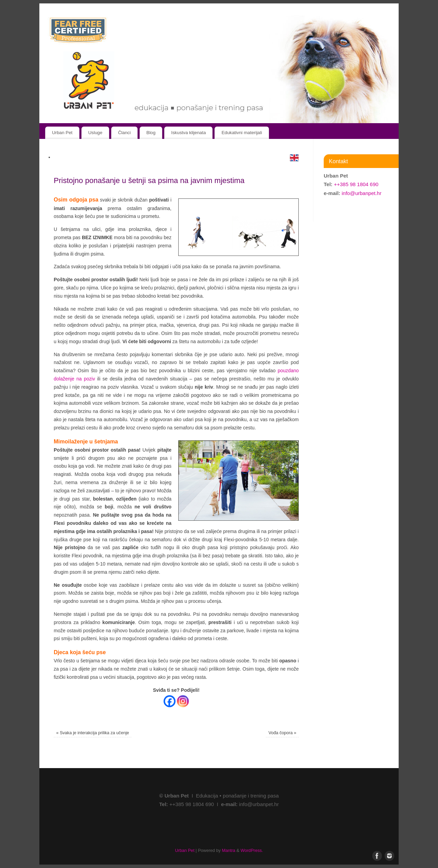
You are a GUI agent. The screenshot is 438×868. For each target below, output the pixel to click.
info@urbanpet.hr (362, 193)
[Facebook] (170, 701)
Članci (124, 133)
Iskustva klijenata (188, 133)
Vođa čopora (282, 733)
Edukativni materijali (242, 133)
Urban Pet (62, 133)
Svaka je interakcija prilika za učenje (93, 733)
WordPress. (252, 851)
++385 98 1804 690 (356, 184)
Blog (151, 133)
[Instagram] (183, 701)
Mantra (228, 851)
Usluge (95, 133)
